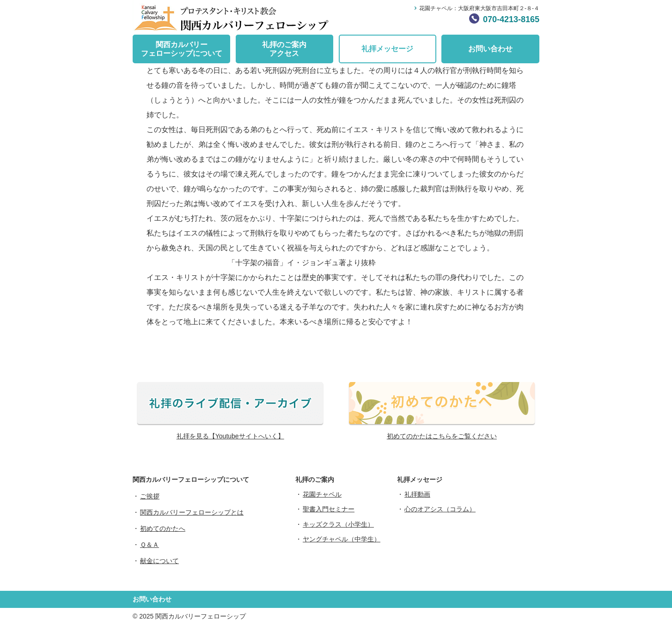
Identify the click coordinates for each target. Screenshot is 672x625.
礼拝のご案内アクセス (284, 49)
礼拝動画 (417, 494)
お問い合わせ (490, 49)
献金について (159, 561)
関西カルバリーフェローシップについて (182, 49)
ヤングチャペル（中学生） (342, 539)
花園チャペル (322, 494)
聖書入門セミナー (329, 509)
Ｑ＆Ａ (150, 545)
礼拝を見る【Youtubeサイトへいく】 (230, 436)
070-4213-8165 (511, 19)
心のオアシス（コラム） (440, 509)
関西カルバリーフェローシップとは (192, 512)
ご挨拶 (150, 496)
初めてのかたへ (163, 528)
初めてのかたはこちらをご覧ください (442, 436)
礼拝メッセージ (387, 49)
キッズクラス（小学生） (338, 524)
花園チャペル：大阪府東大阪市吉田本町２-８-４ (479, 8)
